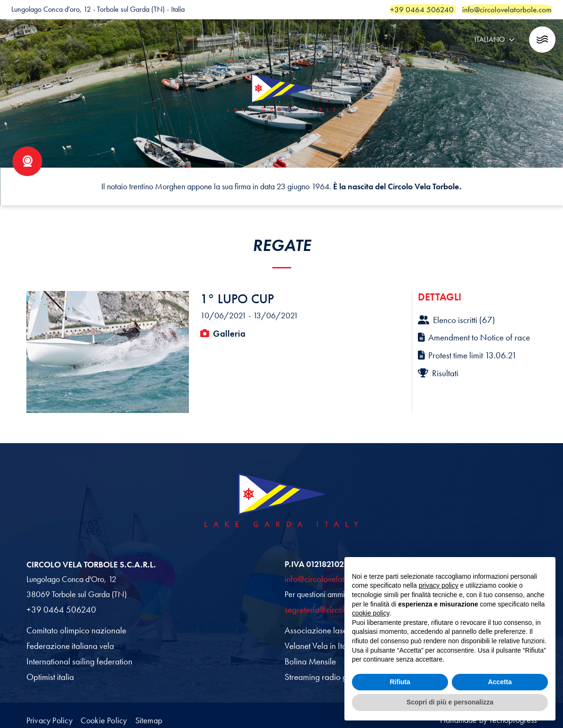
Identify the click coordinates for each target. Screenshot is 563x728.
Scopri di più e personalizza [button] (450, 702)
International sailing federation (75, 657)
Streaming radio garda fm (326, 672)
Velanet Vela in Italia (318, 643)
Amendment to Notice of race (471, 336)
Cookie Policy (118, 713)
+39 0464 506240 (58, 607)
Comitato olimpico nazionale (73, 628)
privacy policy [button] (439, 585)
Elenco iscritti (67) (454, 319)
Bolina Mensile (309, 657)
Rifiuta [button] (400, 682)
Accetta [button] (500, 682)
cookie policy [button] (371, 613)
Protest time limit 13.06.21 (465, 353)
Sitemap (174, 713)
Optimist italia (49, 672)
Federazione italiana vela (68, 643)
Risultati (437, 370)
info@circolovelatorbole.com (331, 577)
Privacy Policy (52, 713)
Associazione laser (315, 628)
